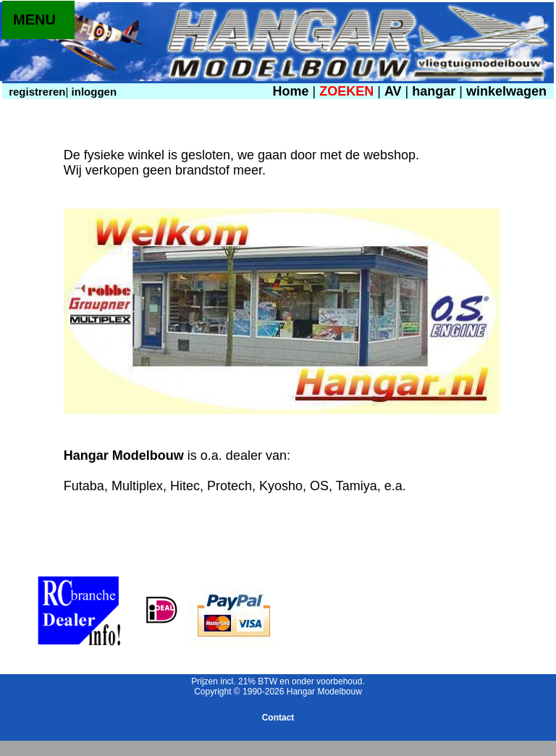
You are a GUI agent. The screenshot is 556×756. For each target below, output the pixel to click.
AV (395, 91)
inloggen (92, 92)
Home (290, 91)
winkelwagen (506, 91)
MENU (34, 20)
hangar (434, 91)
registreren (36, 92)
